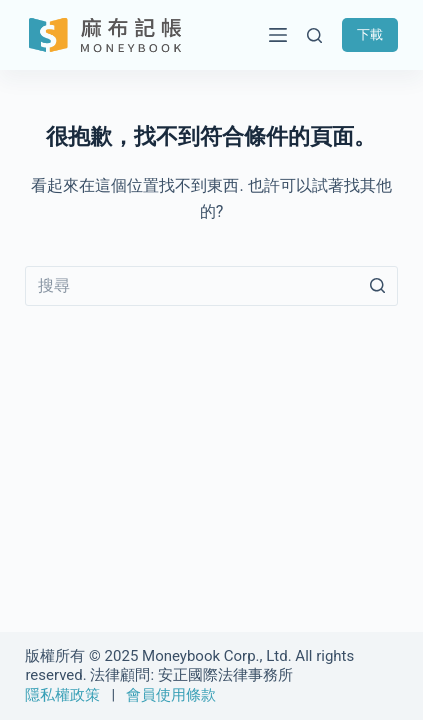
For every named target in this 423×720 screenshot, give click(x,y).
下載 (370, 34)
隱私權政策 (62, 695)
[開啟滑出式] (273, 35)
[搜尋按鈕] (378, 286)
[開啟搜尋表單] (314, 35)
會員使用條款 (171, 695)
